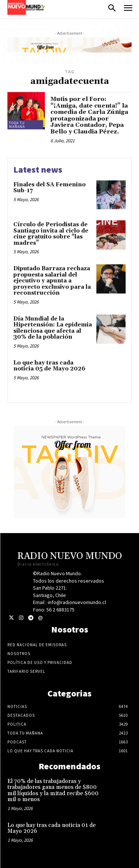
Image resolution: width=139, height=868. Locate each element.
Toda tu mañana (17, 125)
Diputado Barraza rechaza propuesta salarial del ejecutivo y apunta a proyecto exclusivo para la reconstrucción (52, 281)
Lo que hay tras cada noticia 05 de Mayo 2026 (49, 366)
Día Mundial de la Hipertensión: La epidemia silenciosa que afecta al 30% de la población (53, 328)
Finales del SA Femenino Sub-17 (49, 188)
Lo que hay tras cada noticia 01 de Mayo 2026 (52, 828)
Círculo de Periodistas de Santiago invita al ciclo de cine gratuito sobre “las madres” (51, 234)
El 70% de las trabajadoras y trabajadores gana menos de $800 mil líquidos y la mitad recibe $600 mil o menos (53, 791)
